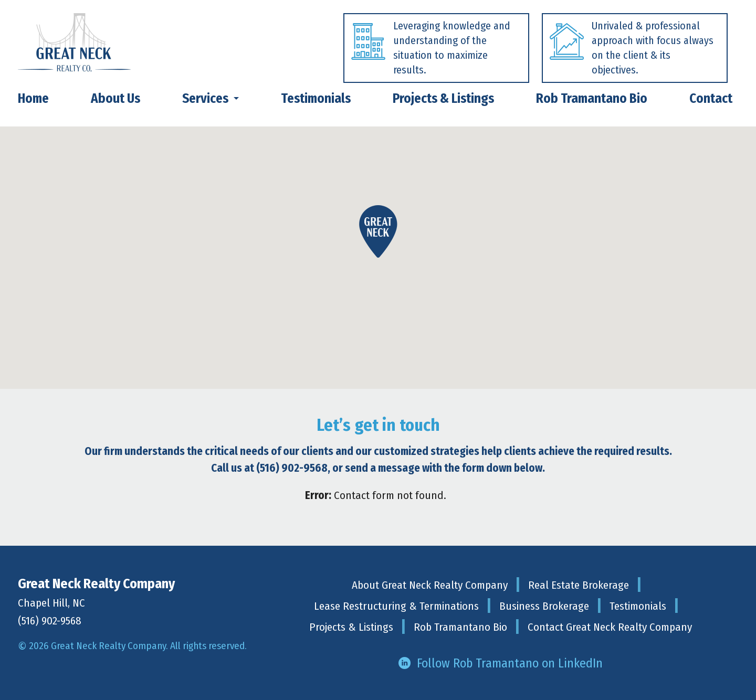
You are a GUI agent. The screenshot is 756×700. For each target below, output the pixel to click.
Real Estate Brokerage (579, 585)
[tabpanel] (430, 51)
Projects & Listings (351, 627)
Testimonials (638, 606)
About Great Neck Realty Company (430, 585)
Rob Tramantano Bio (460, 627)
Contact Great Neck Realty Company (610, 627)
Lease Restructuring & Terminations (396, 606)
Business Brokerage (544, 606)
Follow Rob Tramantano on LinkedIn (510, 663)
